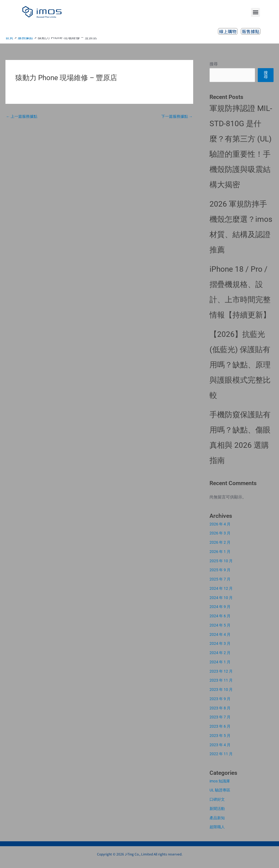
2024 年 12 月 (222, 594)
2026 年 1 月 (221, 558)
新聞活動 (218, 815)
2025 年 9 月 (221, 576)
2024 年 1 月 (221, 668)
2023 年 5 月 (221, 742)
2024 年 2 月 (221, 659)
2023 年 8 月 (221, 714)
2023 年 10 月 (222, 695)
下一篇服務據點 (176, 123)
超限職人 (218, 833)
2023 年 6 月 (221, 732)
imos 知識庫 (221, 787)
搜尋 (214, 70)
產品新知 (218, 824)
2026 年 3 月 (221, 539)
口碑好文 (218, 805)
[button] (255, 12)
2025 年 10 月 (222, 567)
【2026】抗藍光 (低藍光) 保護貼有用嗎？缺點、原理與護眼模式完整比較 (240, 371)
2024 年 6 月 (221, 622)
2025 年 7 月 (221, 585)
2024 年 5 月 (221, 631)
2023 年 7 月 (221, 723)
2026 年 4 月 (221, 530)
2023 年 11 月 (222, 686)
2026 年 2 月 (221, 548)
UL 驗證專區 (221, 796)
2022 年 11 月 (222, 760)
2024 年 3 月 (221, 649)
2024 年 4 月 (221, 640)
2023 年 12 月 (222, 677)
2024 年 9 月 (221, 613)
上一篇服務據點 (23, 123)
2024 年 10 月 (222, 604)
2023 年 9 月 (221, 705)
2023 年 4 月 (221, 751)
